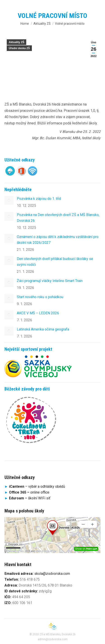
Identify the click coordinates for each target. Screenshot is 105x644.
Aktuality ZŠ (16, 42)
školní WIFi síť (30, 498)
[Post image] (9, 200)
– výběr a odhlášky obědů (35, 486)
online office (29, 492)
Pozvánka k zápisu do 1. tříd (39, 199)
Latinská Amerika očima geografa (43, 329)
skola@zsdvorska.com (52, 574)
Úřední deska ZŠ (19, 48)
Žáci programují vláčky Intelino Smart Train (50, 281)
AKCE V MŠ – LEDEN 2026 (38, 313)
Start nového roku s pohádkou (40, 297)
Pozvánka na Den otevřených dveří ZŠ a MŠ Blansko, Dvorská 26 (58, 218)
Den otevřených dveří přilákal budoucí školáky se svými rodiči (55, 262)
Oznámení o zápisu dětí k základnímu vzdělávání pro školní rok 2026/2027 (58, 240)
